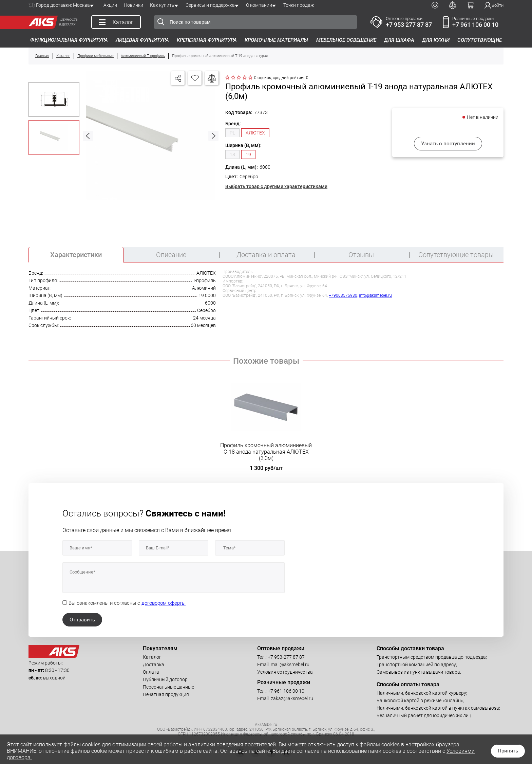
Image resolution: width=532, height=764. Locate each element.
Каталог (152, 657)
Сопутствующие (480, 40)
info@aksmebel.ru (375, 295)
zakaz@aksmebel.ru (292, 698)
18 (232, 154)
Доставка (154, 665)
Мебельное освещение (346, 40)
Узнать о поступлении (448, 144)
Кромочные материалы (276, 40)
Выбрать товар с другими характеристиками (276, 186)
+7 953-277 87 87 (286, 657)
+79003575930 (343, 295)
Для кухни (436, 40)
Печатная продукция (166, 694)
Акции (110, 5)
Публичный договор (165, 679)
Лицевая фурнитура (142, 40)
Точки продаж (299, 5)
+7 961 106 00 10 (475, 25)
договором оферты (164, 603)
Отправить (82, 620)
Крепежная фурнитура (207, 40)
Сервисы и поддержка (210, 5)
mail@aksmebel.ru (290, 665)
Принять (508, 751)
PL (232, 133)
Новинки (134, 5)
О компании (259, 5)
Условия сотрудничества (285, 672)
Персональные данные (168, 687)
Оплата (151, 672)
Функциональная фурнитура (69, 40)
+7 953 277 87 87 (409, 25)
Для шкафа (399, 40)
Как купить (162, 5)
